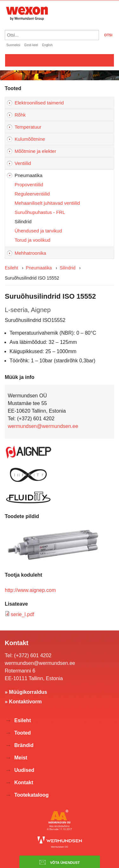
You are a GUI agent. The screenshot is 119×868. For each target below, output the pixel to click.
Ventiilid (23, 163)
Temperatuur (28, 127)
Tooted (23, 733)
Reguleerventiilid (32, 194)
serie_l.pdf (23, 614)
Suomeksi (13, 45)
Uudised (24, 770)
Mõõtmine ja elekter (35, 151)
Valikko (60, 60)
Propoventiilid (29, 185)
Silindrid (23, 221)
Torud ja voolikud (33, 240)
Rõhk (20, 115)
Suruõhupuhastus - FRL (40, 212)
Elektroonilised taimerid (39, 103)
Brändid (24, 745)
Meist (21, 758)
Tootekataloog (31, 795)
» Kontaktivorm (23, 702)
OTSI (108, 35)
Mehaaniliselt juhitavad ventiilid (47, 203)
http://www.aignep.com (30, 590)
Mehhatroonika (30, 253)
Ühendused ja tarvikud (38, 231)
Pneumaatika (29, 175)
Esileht (11, 268)
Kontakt (24, 783)
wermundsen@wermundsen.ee (43, 426)
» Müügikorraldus (26, 692)
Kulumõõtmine (30, 139)
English (47, 45)
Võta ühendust (60, 862)
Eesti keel (31, 45)
